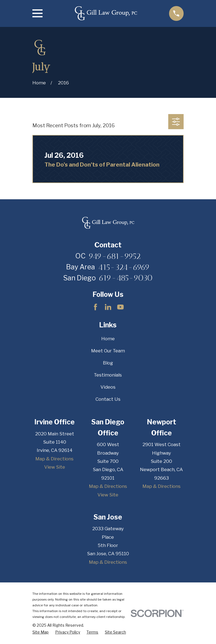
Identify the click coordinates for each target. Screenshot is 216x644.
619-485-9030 (126, 278)
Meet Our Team (108, 351)
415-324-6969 (124, 267)
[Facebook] (96, 307)
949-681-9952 (115, 256)
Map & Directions (54, 459)
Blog (108, 363)
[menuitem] (40, 632)
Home (108, 339)
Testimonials (108, 375)
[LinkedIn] (108, 307)
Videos (108, 387)
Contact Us (108, 399)
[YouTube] (120, 307)
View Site (55, 467)
